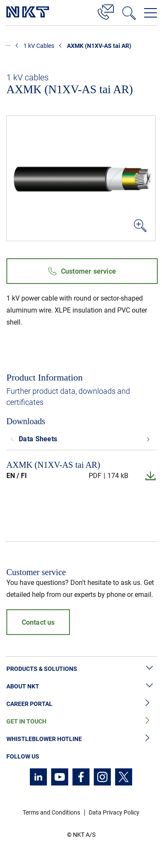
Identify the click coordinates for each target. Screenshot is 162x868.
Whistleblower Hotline (81, 739)
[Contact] (106, 11)
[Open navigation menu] (150, 13)
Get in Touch (81, 722)
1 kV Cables (39, 46)
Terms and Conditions (51, 812)
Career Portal (81, 704)
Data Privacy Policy (114, 812)
